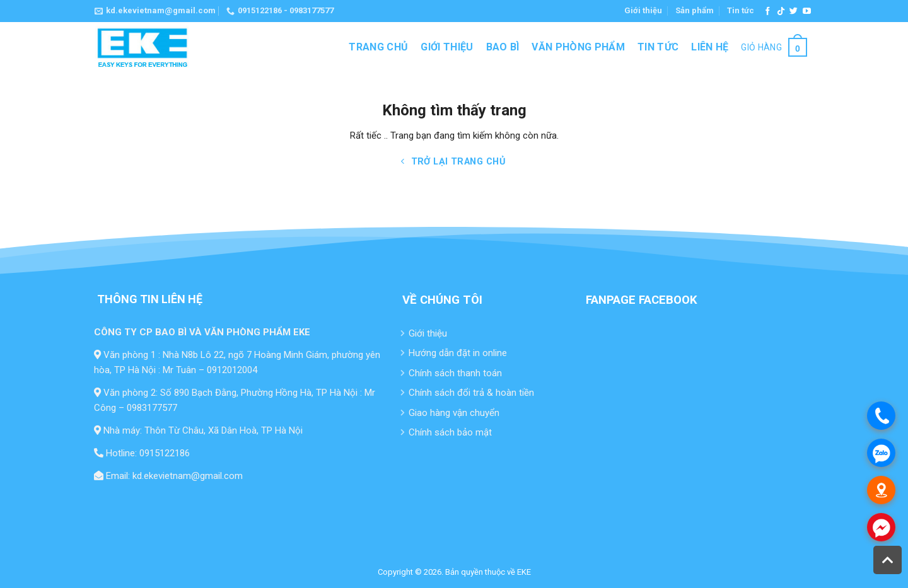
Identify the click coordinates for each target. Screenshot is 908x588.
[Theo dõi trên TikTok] (781, 12)
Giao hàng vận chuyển (454, 413)
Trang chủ (378, 47)
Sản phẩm (695, 10)
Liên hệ (710, 47)
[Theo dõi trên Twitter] (794, 12)
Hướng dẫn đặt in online (458, 353)
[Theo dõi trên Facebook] (768, 12)
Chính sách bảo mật (450, 432)
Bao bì (503, 47)
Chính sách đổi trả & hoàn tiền (471, 393)
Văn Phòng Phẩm (578, 47)
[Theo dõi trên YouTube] (807, 12)
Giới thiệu (643, 10)
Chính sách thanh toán (455, 373)
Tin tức (741, 10)
